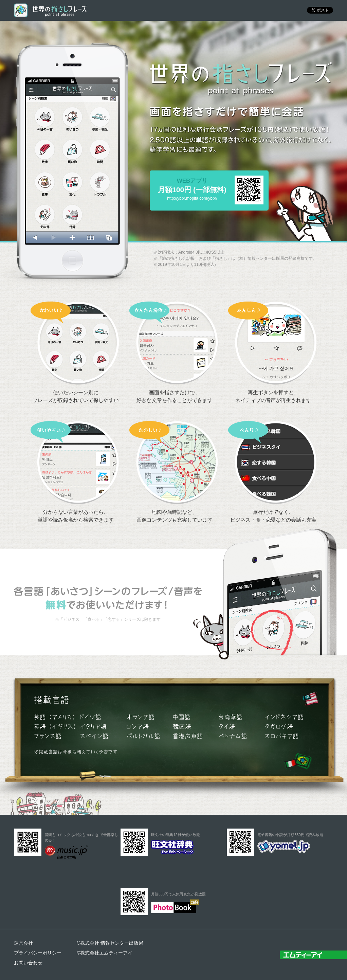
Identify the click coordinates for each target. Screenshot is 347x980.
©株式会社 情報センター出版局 (110, 943)
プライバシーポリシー (38, 953)
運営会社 (23, 943)
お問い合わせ (28, 963)
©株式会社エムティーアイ (105, 953)
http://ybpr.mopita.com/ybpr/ (192, 198)
